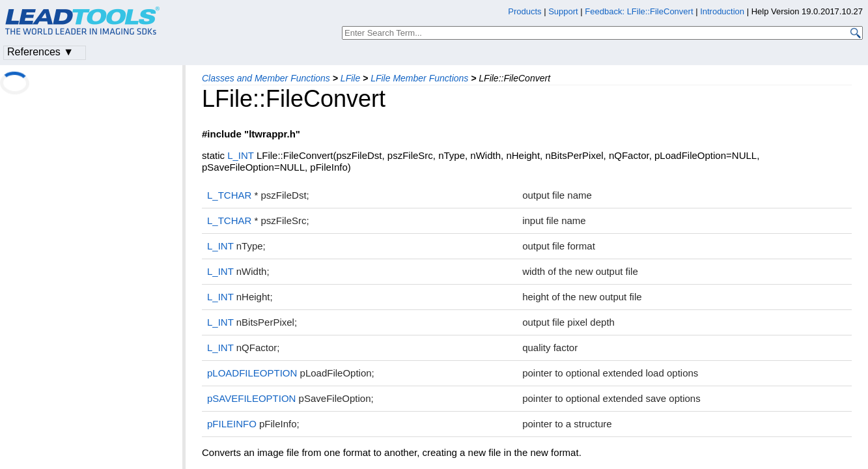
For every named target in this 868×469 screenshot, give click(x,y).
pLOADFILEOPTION (252, 373)
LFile (350, 78)
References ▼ (40, 52)
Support (563, 11)
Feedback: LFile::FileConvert (639, 11)
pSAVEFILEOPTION (251, 398)
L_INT (241, 155)
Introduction (722, 11)
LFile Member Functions (419, 78)
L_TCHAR (229, 195)
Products (525, 11)
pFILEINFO (232, 424)
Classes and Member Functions (266, 78)
